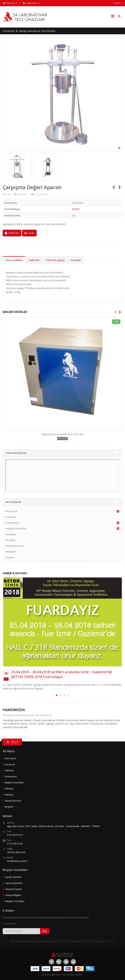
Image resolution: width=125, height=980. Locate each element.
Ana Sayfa (10, 758)
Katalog (10, 540)
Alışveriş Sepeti (14, 889)
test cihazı (110, 941)
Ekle (45, 931)
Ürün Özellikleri (14, 260)
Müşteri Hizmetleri (16, 528)
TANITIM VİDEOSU (16, 453)
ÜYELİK (118, 3)
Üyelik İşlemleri (14, 877)
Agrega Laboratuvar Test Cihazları (37, 31)
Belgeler (11, 552)
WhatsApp (31, 3)
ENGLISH (10, 3)
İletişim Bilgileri (13, 895)
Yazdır (29, 233)
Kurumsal (11, 511)
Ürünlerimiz (9, 31)
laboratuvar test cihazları (49, 941)
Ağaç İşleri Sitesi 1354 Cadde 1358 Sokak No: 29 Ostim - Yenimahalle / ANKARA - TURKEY (53, 826)
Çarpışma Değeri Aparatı (29, 941)
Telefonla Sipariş (55, 260)
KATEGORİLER (13, 502)
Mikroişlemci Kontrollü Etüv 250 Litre (63, 434)
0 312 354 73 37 (15, 835)
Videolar (11, 534)
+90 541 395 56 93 (16, 852)
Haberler (11, 517)
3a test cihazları (66, 941)
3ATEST (76, 209)
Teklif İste (12, 233)
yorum (23, 194)
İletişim (10, 557)
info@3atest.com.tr (17, 861)
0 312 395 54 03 (15, 844)
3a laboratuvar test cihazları (83, 941)
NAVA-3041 (15, 941)
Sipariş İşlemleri (14, 883)
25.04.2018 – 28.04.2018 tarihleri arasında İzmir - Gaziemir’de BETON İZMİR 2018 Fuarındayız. (62, 674)
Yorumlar (76, 260)
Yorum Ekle (41, 194)
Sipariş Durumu (15, 546)
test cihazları (100, 941)
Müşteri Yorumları (15, 901)
